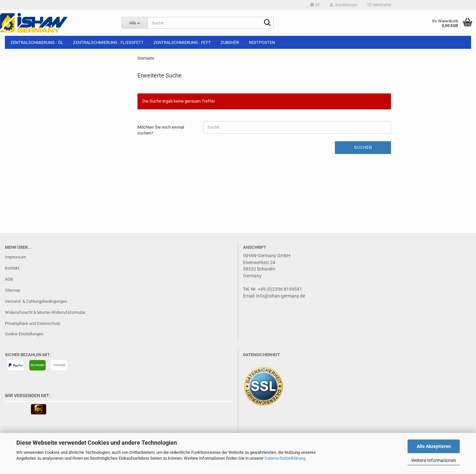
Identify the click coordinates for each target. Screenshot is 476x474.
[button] (315, 5)
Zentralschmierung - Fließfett (108, 42)
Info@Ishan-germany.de (281, 296)
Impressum (15, 257)
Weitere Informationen (434, 460)
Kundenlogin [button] (344, 5)
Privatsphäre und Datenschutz (33, 323)
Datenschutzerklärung (285, 458)
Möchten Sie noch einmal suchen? (161, 130)
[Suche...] (135, 23)
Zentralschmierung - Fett (182, 42)
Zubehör (230, 42)
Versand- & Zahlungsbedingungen (36, 301)
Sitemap (13, 290)
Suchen (363, 147)
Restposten (262, 42)
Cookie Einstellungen (24, 334)
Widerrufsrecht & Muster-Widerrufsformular (45, 312)
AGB (9, 279)
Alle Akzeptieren (434, 446)
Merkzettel (379, 5)
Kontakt (12, 268)
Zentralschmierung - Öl (37, 42)
